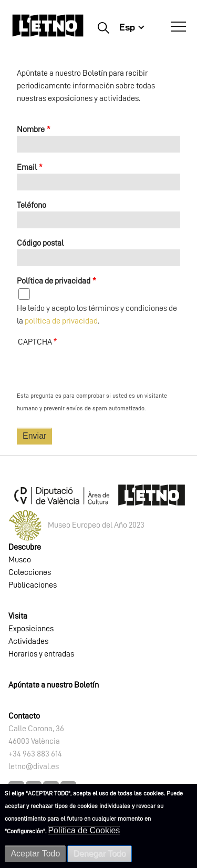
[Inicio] (48, 30)
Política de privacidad (54, 281)
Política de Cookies (84, 830)
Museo (20, 560)
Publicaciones (33, 585)
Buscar (103, 27)
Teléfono (32, 205)
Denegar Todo (99, 854)
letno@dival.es (34, 766)
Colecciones (30, 572)
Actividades (28, 641)
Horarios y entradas (41, 654)
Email (27, 167)
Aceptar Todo (35, 854)
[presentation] (97, 369)
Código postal (40, 243)
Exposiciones (31, 629)
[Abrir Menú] (178, 27)
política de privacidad (61, 321)
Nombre (31, 129)
